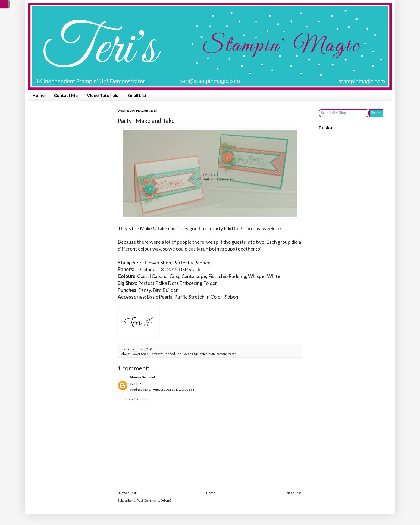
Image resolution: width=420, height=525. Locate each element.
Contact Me (66, 95)
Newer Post (128, 493)
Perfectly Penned (162, 354)
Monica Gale (139, 377)
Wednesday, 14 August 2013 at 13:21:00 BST (162, 390)
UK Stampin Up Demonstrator (215, 354)
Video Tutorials (103, 95)
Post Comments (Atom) (154, 500)
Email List (137, 95)
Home (38, 95)
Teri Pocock (184, 354)
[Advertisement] (210, 446)
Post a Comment (137, 399)
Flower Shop (140, 354)
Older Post (293, 493)
